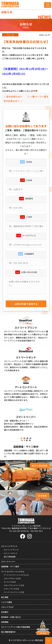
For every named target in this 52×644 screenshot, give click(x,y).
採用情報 (5, 622)
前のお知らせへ (13, 97)
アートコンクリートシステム (13, 572)
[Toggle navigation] (48, 5)
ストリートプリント (9, 546)
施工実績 (5, 597)
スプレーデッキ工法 (11, 589)
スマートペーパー (8, 562)
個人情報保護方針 (8, 632)
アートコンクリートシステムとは (16, 575)
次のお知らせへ (13, 101)
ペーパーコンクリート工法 (14, 592)
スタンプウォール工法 (12, 578)
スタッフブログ (7, 607)
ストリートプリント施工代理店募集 (16, 627)
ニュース (10, 35)
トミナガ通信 (7, 602)
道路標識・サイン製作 (10, 566)
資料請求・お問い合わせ (11, 617)
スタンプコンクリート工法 (14, 585)
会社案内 (5, 612)
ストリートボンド (11, 553)
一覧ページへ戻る (38, 97)
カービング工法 (10, 582)
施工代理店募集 (10, 557)
